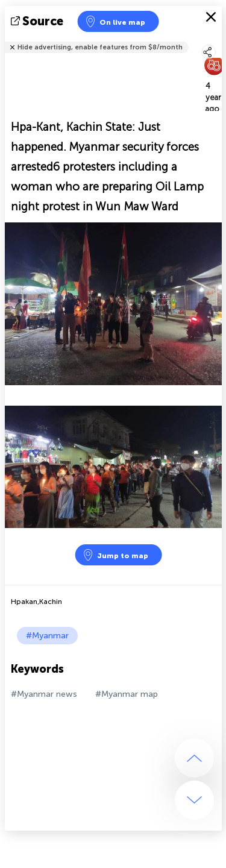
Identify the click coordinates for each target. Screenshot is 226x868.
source (38, 21)
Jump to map (115, 555)
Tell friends (217, 39)
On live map (115, 21)
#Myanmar (47, 636)
